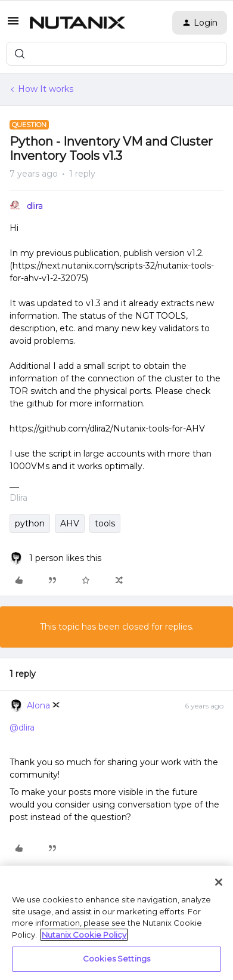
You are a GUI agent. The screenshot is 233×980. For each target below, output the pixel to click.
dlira (35, 206)
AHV (70, 523)
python (30, 523)
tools (105, 523)
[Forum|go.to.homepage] (77, 23)
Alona (38, 705)
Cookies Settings (117, 959)
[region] (117, 923)
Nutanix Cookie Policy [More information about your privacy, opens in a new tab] (84, 935)
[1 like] (55, 558)
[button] (13, 25)
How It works (46, 89)
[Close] (219, 882)
